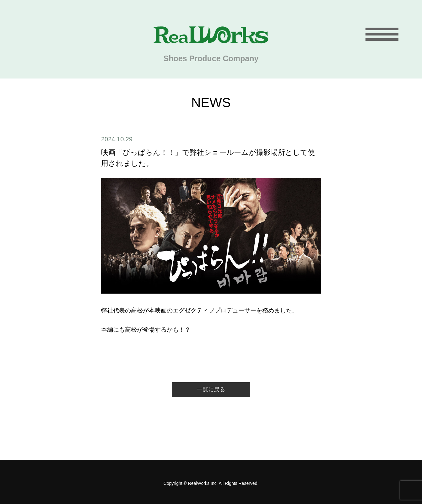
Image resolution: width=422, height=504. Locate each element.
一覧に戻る (211, 389)
